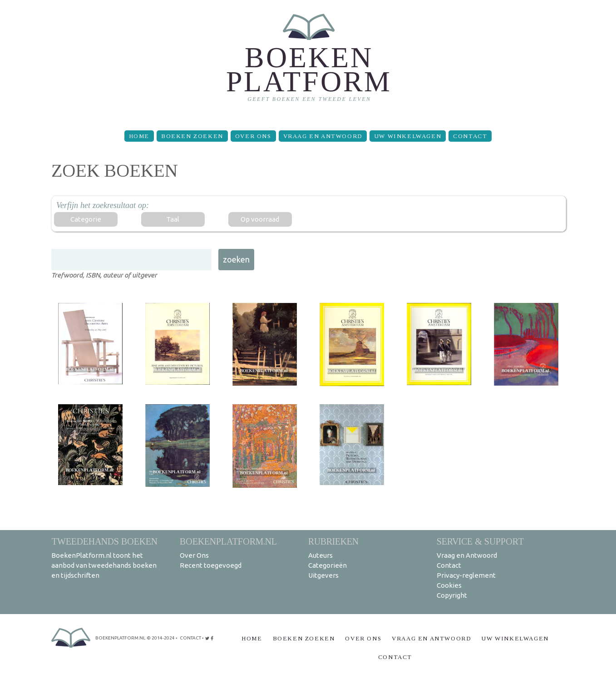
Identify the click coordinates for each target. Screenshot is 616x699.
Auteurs (320, 555)
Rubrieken (333, 541)
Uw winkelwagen (408, 136)
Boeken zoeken (192, 136)
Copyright (452, 595)
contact (190, 638)
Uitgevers (323, 575)
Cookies (449, 585)
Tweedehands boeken (104, 541)
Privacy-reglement (466, 575)
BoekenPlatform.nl (228, 541)
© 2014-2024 (161, 638)
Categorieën (328, 565)
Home (139, 136)
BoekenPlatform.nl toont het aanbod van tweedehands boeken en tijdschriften (104, 565)
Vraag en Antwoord (323, 136)
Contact (470, 136)
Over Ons (253, 136)
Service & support (480, 541)
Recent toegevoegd (211, 565)
